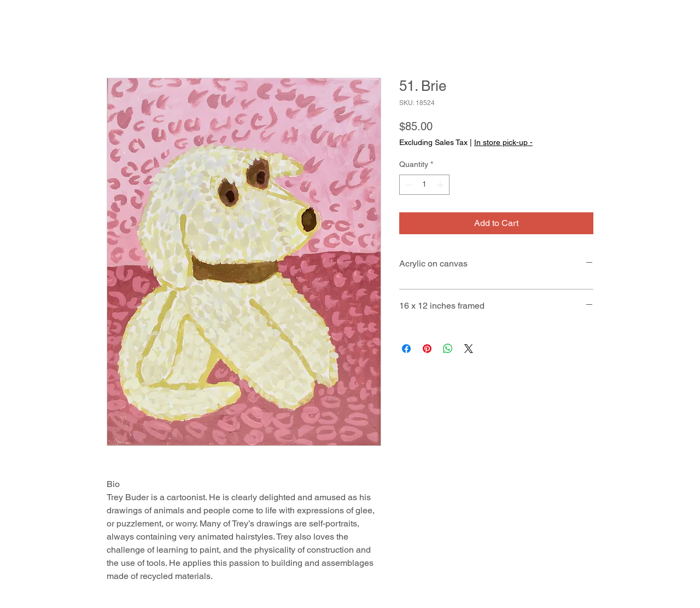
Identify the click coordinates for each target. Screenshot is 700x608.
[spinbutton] (424, 185)
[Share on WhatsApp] (448, 349)
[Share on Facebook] (406, 349)
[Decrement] (408, 185)
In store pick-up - (503, 142)
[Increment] (441, 185)
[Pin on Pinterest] (427, 349)
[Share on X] (469, 349)
